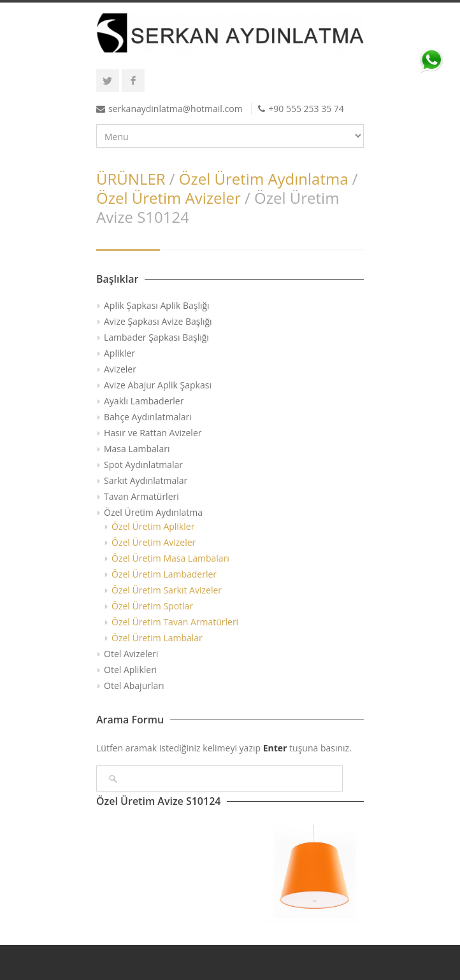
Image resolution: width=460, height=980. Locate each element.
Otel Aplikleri (130, 670)
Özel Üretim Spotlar (152, 606)
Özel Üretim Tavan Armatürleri (175, 622)
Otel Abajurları (134, 685)
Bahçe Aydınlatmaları (148, 417)
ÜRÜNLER (131, 179)
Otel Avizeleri (131, 654)
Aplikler (119, 353)
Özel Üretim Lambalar (157, 638)
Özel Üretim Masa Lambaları (170, 558)
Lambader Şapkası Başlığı (156, 337)
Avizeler (120, 369)
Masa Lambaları (137, 449)
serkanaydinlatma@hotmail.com (176, 109)
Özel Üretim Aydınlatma (264, 179)
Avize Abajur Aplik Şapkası (158, 385)
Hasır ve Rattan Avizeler (153, 433)
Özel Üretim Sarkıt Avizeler (167, 590)
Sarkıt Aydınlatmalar (146, 480)
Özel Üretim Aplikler (153, 526)
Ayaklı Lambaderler (144, 401)
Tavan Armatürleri (141, 496)
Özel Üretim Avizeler (169, 198)
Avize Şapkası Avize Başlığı (158, 321)
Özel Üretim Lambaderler (164, 574)
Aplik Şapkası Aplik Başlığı (157, 305)
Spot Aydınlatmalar (143, 465)
